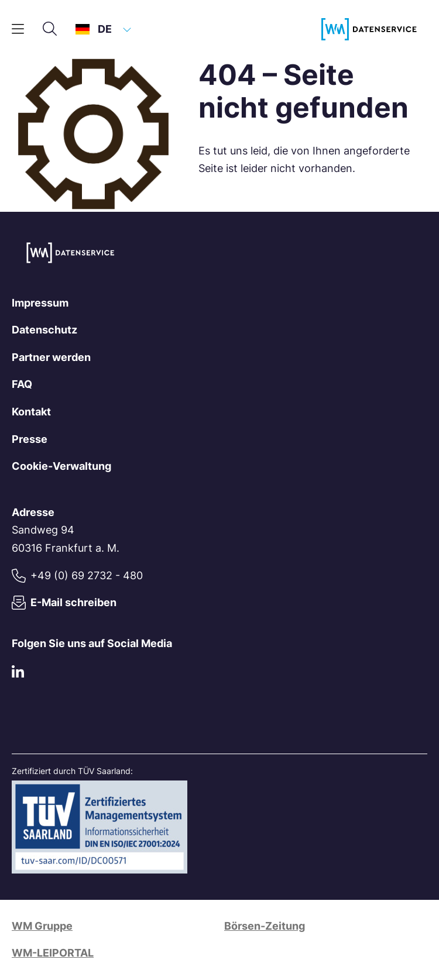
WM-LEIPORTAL (53, 953)
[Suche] (50, 29)
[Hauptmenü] (18, 29)
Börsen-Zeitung (265, 926)
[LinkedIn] (18, 674)
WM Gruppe (42, 926)
